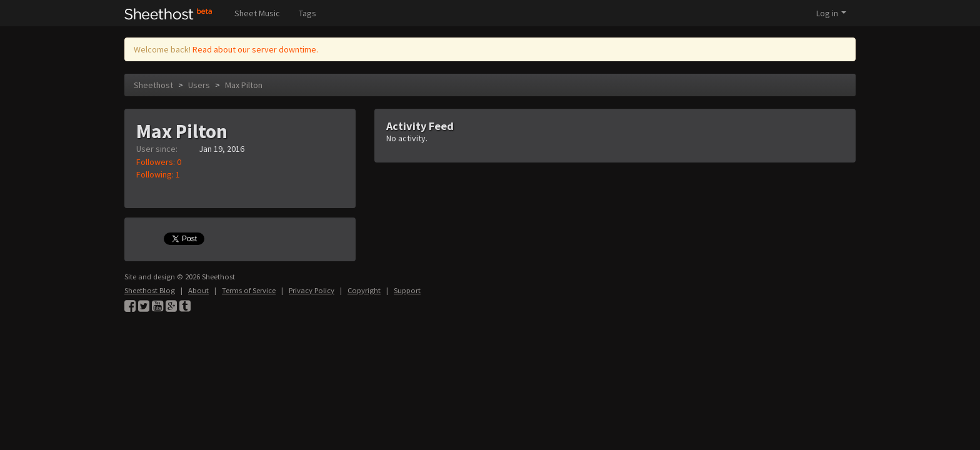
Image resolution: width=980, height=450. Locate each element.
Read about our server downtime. (255, 49)
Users (199, 85)
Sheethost (153, 85)
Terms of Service (249, 290)
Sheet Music (257, 13)
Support (407, 290)
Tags (307, 13)
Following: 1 (158, 174)
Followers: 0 (159, 162)
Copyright (364, 290)
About (198, 290)
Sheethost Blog (150, 290)
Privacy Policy (312, 290)
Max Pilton (244, 85)
